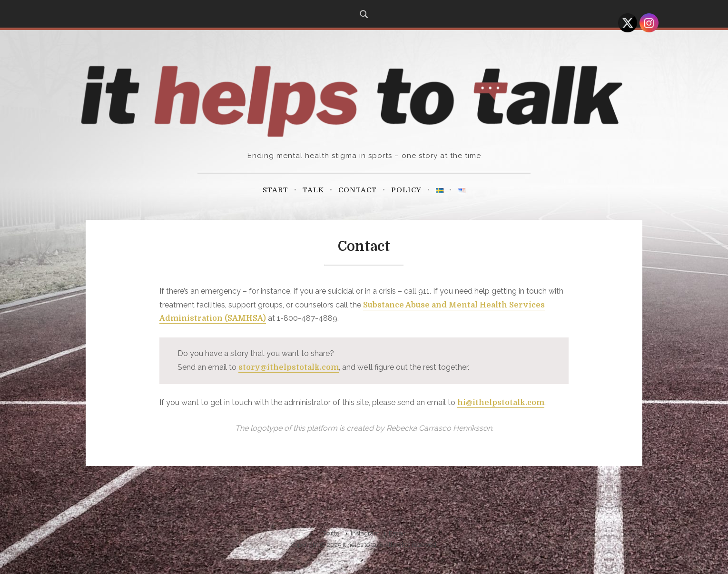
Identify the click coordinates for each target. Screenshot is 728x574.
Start (275, 190)
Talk (313, 190)
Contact (358, 190)
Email (397, 533)
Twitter (332, 533)
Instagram (365, 533)
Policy (406, 190)
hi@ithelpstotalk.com (501, 403)
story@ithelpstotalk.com (289, 367)
